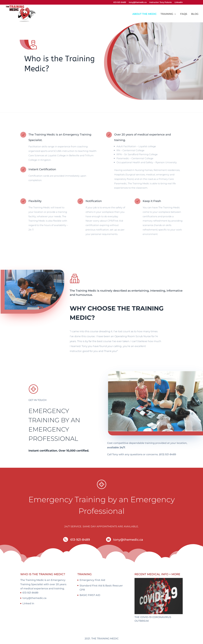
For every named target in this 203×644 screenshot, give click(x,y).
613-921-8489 (120, 2)
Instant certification (43, 451)
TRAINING (167, 14)
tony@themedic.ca (138, 2)
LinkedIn (179, 2)
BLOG (195, 14)
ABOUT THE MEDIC (144, 14)
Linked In (28, 603)
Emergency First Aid (92, 580)
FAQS (184, 14)
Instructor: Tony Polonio (161, 2)
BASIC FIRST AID (90, 595)
